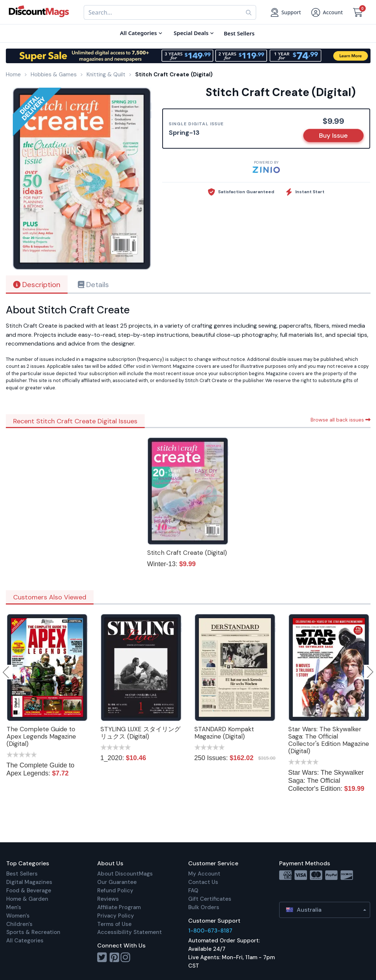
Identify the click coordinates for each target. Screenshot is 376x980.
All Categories (25, 941)
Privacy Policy (116, 916)
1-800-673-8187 (210, 931)
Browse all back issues (341, 420)
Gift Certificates (210, 899)
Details (93, 285)
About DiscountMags (125, 874)
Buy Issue (333, 136)
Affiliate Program (119, 907)
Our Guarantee (117, 882)
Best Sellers (22, 874)
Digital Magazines (29, 882)
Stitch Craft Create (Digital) (187, 553)
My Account (204, 874)
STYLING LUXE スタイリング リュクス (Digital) (140, 733)
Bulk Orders (204, 907)
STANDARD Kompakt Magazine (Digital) (224, 733)
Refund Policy (115, 891)
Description (37, 285)
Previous (7, 672)
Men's (14, 907)
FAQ (193, 891)
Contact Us (203, 882)
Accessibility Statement (130, 932)
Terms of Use (114, 924)
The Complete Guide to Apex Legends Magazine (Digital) (41, 736)
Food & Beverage (29, 891)
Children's (19, 924)
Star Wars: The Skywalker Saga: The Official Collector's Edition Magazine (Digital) (329, 740)
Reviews (108, 899)
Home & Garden (27, 899)
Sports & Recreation (33, 932)
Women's (18, 916)
